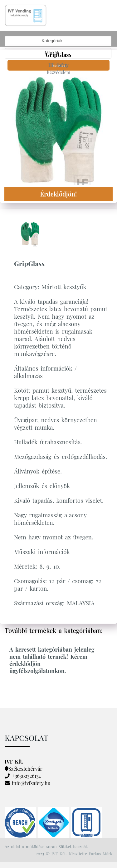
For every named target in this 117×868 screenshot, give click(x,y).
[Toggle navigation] (73, 5)
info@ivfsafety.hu (31, 783)
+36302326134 (26, 776)
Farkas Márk (101, 854)
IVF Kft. (59, 854)
